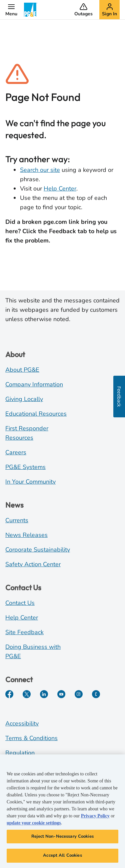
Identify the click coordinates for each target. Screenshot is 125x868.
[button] (11, 10)
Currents (17, 520)
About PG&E (22, 370)
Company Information (34, 384)
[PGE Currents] (96, 694)
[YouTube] (61, 694)
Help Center (60, 189)
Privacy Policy (95, 816)
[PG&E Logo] (31, 10)
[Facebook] (9, 694)
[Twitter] (27, 694)
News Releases (26, 535)
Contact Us (20, 603)
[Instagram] (79, 694)
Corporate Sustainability (38, 550)
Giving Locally (24, 399)
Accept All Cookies (62, 856)
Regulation (20, 753)
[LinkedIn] (44, 694)
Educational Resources (36, 414)
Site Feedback (24, 632)
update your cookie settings (34, 823)
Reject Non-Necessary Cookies (62, 837)
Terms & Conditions (31, 738)
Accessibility (22, 723)
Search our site (40, 170)
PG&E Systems (25, 467)
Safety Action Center (33, 564)
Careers (16, 452)
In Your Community (30, 482)
